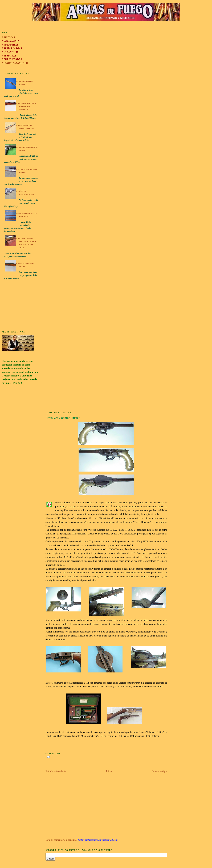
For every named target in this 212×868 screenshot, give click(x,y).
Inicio (109, 771)
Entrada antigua (160, 771)
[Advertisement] (20, 306)
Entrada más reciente (56, 771)
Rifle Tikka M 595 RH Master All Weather (26, 106)
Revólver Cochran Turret (63, 418)
